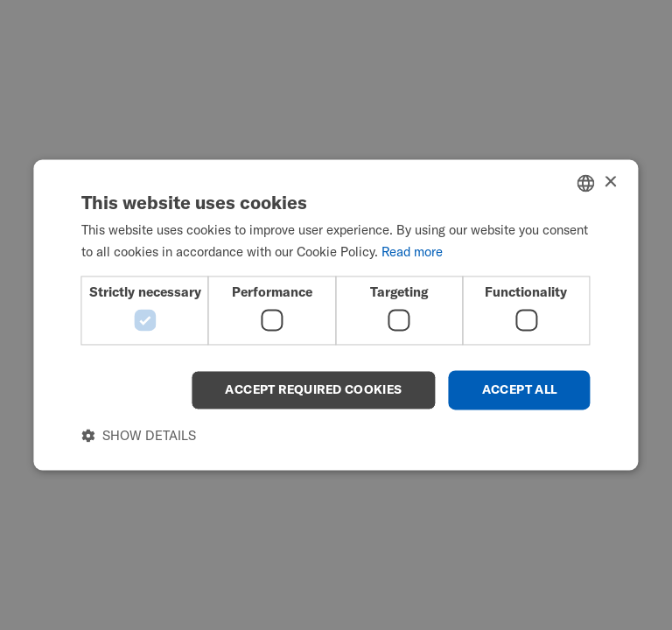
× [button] (610, 182)
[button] (139, 436)
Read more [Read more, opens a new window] (412, 252)
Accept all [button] (520, 390)
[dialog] (336, 315)
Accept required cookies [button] (313, 390)
